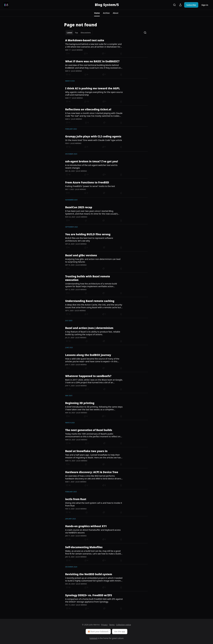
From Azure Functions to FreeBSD (87, 182)
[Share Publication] (180, 5)
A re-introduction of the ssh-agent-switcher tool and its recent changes (91, 166)
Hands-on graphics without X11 (86, 526)
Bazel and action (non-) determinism (89, 328)
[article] (106, 47)
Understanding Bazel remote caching (90, 301)
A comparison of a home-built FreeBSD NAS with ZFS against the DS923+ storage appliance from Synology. (94, 600)
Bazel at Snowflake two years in (86, 451)
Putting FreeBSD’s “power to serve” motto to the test (90, 186)
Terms (112, 625)
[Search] (174, 5)
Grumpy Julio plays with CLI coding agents (93, 136)
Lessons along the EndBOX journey (88, 355)
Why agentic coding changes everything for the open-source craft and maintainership (94, 93)
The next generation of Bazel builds (89, 430)
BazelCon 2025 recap (79, 207)
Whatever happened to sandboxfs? (88, 376)
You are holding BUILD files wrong (88, 234)
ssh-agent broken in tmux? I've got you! (92, 161)
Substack (94, 638)
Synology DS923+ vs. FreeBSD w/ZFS (89, 595)
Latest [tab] (69, 33)
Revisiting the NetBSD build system (89, 574)
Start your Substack (98, 632)
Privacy (104, 625)
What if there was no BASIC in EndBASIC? (92, 61)
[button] (97, 13)
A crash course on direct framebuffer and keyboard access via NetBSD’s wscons (93, 531)
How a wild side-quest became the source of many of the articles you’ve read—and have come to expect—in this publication (92, 360)
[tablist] (79, 33)
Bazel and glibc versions (81, 255)
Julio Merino (77, 50)
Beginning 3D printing (80, 403)
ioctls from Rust (76, 499)
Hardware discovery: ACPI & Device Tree (92, 472)
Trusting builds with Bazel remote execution (88, 278)
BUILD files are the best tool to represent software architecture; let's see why (89, 239)
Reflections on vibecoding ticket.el (88, 109)
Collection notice (124, 625)
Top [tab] (76, 33)
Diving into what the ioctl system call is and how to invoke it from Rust (94, 504)
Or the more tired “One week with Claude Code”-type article (94, 140)
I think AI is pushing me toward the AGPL (93, 88)
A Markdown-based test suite (85, 40)
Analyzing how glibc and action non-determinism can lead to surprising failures (93, 260)
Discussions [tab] (86, 33)
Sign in (205, 5)
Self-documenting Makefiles (84, 547)
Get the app (120, 631)
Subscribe (191, 5)
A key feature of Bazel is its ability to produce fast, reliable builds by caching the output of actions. (93, 333)
